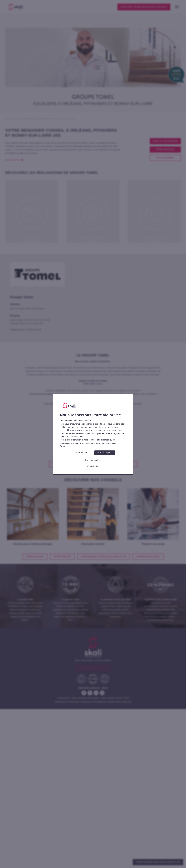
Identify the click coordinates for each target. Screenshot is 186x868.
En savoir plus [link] (93, 466)
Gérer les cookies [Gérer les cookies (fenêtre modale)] (93, 460)
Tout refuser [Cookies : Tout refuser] (81, 453)
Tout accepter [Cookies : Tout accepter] (104, 453)
